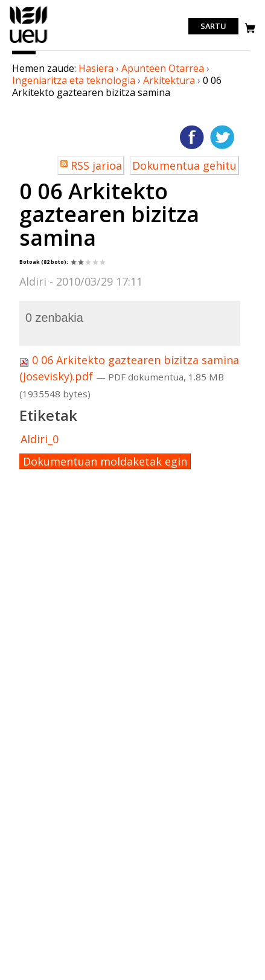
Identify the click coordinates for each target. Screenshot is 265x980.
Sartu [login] (213, 27)
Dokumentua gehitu (184, 165)
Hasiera (96, 68)
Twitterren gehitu (222, 137)
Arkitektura (169, 80)
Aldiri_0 (40, 439)
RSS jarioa (96, 165)
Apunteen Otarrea (163, 68)
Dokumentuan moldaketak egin (105, 461)
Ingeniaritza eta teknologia (74, 80)
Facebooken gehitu (192, 137)
